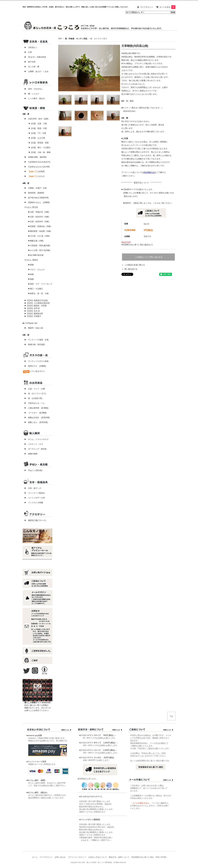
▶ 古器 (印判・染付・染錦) (36, 119)
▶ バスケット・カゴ (34, 444)
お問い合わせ (60, 857)
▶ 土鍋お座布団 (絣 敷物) (36, 408)
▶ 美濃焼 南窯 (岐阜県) (35, 157)
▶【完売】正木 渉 (32, 311)
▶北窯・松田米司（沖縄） (39, 222)
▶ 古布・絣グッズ (32, 488)
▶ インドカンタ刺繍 (33, 503)
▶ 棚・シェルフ (32, 94)
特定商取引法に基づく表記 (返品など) (137, 245)
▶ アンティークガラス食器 (36, 361)
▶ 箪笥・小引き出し (34, 89)
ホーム (35, 857)
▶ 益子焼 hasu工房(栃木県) (37, 198)
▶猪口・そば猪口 (36, 289)
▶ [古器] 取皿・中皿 (38, 128)
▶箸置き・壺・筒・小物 (38, 294)
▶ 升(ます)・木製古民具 (34, 57)
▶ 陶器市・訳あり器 (34, 328)
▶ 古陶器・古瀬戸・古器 (36, 188)
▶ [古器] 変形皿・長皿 (39, 143)
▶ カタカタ (35, 176)
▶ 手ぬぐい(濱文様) (33, 470)
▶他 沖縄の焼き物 (36, 255)
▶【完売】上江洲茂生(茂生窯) (37, 303)
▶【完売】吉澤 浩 (33, 308)
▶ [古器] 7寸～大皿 (37, 133)
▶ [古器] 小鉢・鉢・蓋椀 (40, 152)
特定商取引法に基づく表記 (143, 857)
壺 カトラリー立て (99, 39)
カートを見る (167, 7)
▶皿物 (31, 265)
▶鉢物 (31, 274)
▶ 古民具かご (30, 47)
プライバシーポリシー (77, 857)
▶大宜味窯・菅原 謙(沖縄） (40, 246)
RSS (158, 857)
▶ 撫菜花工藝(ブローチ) (34, 520)
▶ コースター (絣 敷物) (35, 413)
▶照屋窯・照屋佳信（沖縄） (40, 226)
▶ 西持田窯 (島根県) (34, 193)
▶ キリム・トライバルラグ (36, 439)
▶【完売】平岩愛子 (33, 316)
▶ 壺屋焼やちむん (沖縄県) (37, 202)
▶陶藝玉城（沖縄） (36, 241)
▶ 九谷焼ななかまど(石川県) (37, 167)
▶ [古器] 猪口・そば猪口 (40, 148)
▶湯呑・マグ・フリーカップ (40, 284)
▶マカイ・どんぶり (36, 270)
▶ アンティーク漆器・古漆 (36, 340)
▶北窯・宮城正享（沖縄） (39, 212)
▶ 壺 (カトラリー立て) (35, 394)
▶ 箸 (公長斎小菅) (33, 398)
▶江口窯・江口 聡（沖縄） (39, 236)
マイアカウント (147, 7)
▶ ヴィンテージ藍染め (34, 493)
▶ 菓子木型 (29, 62)
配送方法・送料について (119, 857)
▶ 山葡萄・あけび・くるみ (36, 71)
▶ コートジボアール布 (34, 498)
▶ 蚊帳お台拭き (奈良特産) (37, 418)
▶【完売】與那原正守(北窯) (36, 300)
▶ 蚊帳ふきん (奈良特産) (36, 422)
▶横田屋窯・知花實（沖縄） (40, 231)
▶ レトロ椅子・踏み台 (35, 99)
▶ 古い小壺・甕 (32, 67)
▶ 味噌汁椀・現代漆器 (35, 345)
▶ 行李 (27, 52)
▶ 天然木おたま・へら (35, 403)
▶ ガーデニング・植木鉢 (35, 449)
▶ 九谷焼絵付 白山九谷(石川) (36, 162)
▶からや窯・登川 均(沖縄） (40, 250)
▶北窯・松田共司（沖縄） (39, 217)
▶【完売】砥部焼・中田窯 (36, 306)
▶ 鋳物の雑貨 (31, 454)
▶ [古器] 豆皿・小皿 (38, 124)
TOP (60, 39)
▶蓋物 (31, 279)
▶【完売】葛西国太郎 (34, 314)
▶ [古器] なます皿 (37, 138)
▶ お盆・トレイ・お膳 (35, 389)
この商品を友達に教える (135, 265)
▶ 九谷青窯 (35, 171)
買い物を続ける (131, 269)
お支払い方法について (98, 857)
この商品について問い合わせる (148, 257)
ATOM (164, 857)
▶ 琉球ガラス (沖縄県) (35, 366)
